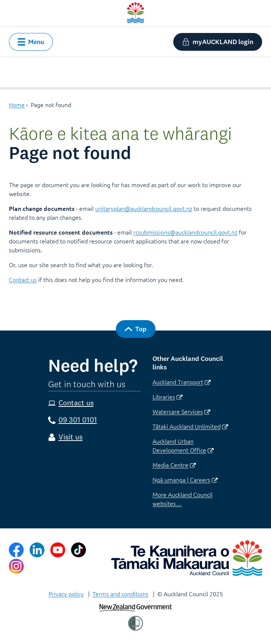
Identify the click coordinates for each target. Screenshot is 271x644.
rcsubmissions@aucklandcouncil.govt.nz (185, 232)
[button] (31, 42)
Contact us (23, 279)
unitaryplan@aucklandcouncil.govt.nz (144, 208)
